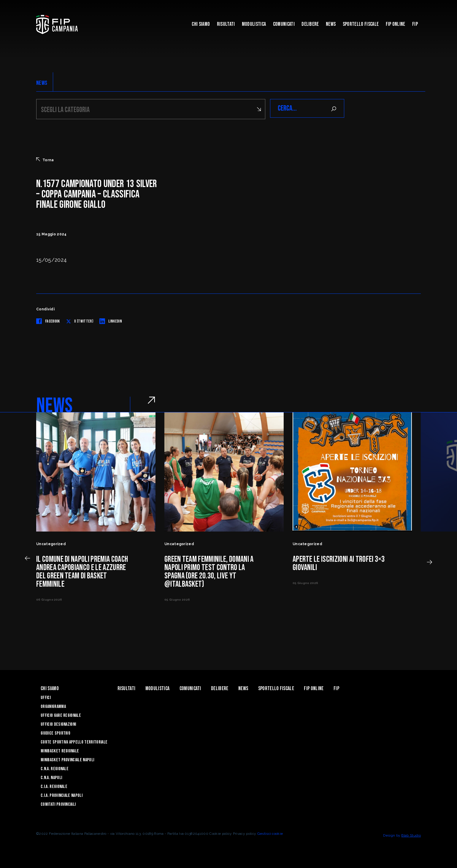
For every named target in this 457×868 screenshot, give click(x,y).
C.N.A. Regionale (55, 768)
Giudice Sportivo (55, 732)
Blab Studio (411, 835)
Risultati (226, 24)
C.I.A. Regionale (54, 786)
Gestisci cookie (270, 833)
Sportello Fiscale (361, 24)
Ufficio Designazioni (58, 723)
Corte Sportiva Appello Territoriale (74, 741)
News (331, 24)
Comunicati (284, 24)
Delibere (310, 24)
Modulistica (254, 24)
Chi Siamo (201, 24)
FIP (415, 24)
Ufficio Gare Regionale (61, 715)
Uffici (46, 697)
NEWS (42, 83)
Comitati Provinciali (58, 804)
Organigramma (53, 706)
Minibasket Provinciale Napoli (67, 759)
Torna (45, 159)
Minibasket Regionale (60, 750)
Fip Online (396, 24)
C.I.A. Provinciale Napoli (62, 795)
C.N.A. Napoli (51, 777)
